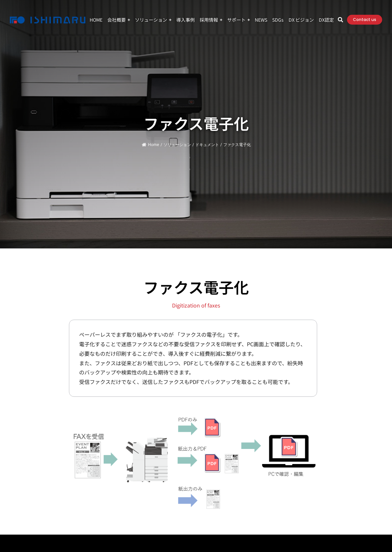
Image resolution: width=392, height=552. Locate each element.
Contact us (365, 20)
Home (150, 145)
